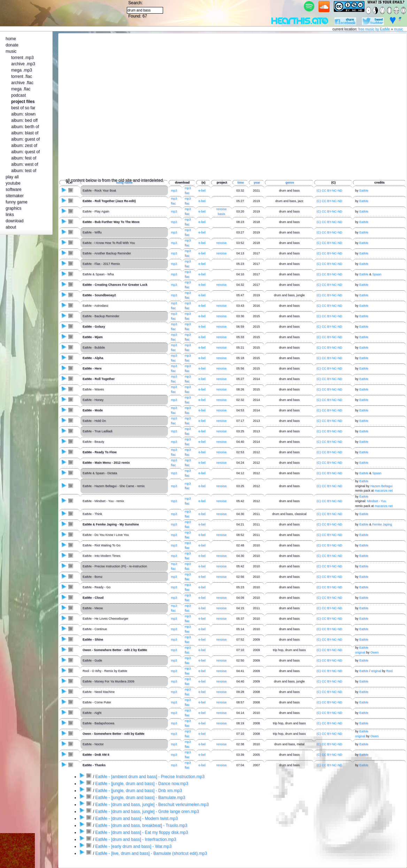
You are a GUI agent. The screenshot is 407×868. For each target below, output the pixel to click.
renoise (222, 209)
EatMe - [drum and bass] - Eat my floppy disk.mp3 (141, 832)
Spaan (377, 274)
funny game (17, 202)
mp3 (174, 190)
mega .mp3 (22, 70)
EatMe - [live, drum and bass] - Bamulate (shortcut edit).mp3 (151, 853)
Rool (389, 671)
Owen (375, 652)
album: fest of (24, 158)
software (13, 189)
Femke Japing (382, 524)
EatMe (364, 190)
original (360, 652)
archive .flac (22, 83)
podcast (18, 95)
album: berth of (25, 127)
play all (12, 177)
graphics (13, 208)
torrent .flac (22, 76)
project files (23, 102)
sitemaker (15, 196)
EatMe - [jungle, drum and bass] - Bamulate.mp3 (140, 798)
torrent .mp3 (22, 58)
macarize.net (384, 491)
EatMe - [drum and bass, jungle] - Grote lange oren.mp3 (147, 811)
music (398, 29)
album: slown (23, 114)
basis (221, 214)
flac (187, 193)
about (11, 227)
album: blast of (25, 133)
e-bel (202, 501)
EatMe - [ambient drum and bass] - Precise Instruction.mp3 (150, 777)
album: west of (25, 164)
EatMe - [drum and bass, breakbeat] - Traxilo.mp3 (141, 825)
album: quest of (25, 152)
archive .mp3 (23, 64)
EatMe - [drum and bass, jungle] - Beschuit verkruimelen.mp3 (152, 805)
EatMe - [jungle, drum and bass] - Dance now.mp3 (142, 784)
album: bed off (24, 120)
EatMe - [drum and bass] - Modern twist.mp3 (136, 818)
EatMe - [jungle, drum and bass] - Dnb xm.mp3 (139, 791)
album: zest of (24, 145)
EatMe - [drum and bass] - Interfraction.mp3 (136, 839)
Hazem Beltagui (382, 486)
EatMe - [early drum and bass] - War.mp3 (133, 846)
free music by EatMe (374, 29)
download (14, 221)
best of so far (23, 108)
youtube (13, 183)
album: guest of (25, 139)
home (11, 39)
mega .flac (21, 89)
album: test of (24, 171)
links (10, 215)
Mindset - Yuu (377, 501)
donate (12, 45)
